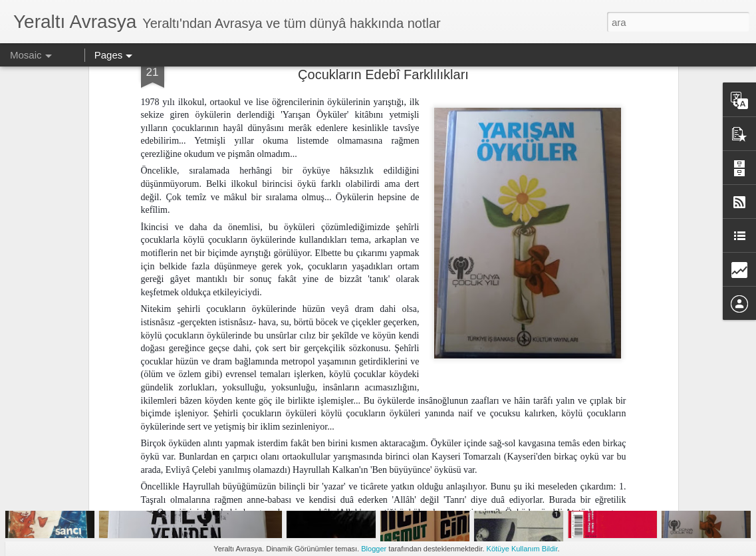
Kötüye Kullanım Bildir (522, 549)
